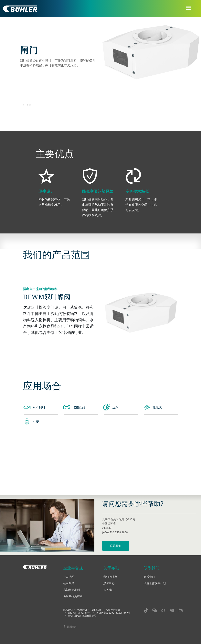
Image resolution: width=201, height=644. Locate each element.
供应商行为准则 (73, 596)
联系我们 (116, 546)
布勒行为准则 (71, 590)
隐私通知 (68, 610)
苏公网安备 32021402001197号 (113, 613)
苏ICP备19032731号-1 (80, 613)
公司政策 (69, 583)
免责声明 (82, 610)
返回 (27, 105)
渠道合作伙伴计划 (155, 583)
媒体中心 (109, 583)
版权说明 (96, 610)
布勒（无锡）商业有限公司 (82, 616)
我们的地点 (110, 577)
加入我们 (109, 590)
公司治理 (69, 577)
